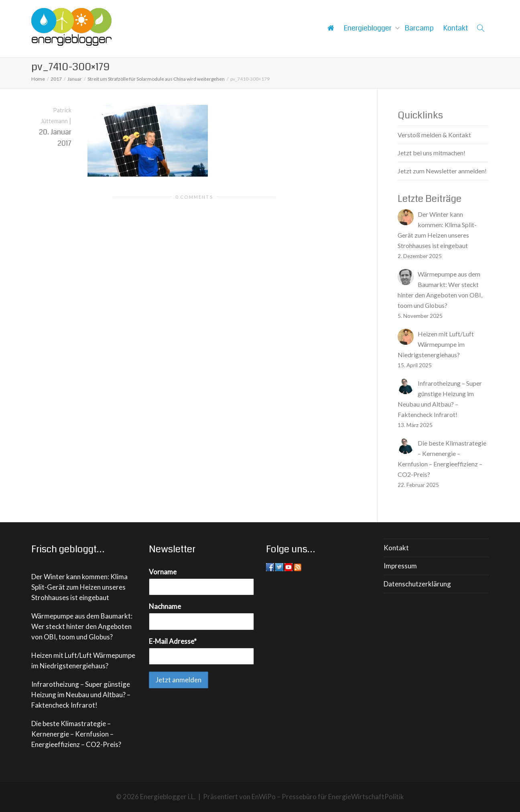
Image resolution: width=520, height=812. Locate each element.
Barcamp (419, 28)
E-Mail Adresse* (173, 641)
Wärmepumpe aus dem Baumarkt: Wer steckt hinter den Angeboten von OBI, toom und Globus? (82, 626)
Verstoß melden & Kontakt (434, 135)
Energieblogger (369, 28)
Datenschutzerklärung (417, 584)
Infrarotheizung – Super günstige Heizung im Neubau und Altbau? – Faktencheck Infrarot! (81, 695)
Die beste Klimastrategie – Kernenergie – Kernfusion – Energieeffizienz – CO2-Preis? (76, 734)
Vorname (163, 572)
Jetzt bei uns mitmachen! (432, 153)
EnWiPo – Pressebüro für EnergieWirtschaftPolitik (328, 797)
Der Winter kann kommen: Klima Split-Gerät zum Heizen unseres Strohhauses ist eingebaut (79, 587)
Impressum (400, 566)
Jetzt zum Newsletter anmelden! (442, 171)
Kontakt (456, 28)
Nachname (165, 606)
